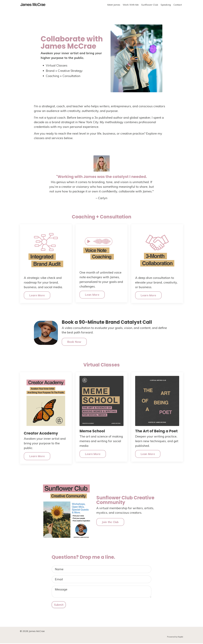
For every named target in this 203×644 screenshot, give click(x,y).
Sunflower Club (150, 5)
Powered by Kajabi (175, 637)
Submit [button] (59, 605)
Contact (178, 5)
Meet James (114, 5)
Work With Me (131, 5)
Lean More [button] (92, 295)
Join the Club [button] (110, 522)
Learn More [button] (37, 295)
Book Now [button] (74, 342)
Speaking (166, 5)
